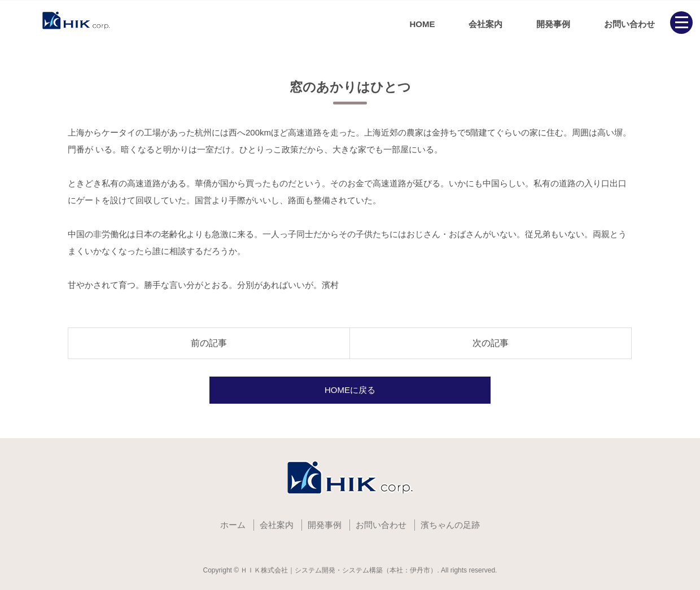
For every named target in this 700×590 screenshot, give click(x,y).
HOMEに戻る (350, 390)
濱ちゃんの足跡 (450, 525)
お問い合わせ (629, 24)
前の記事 (209, 343)
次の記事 (491, 343)
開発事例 (553, 24)
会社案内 (485, 24)
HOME (422, 24)
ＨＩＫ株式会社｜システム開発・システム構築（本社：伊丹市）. (340, 570)
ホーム (233, 525)
